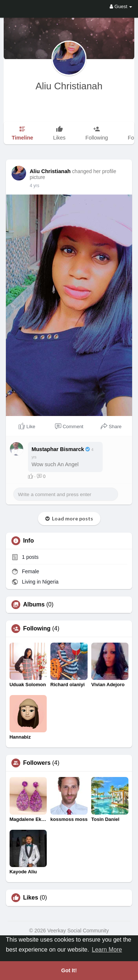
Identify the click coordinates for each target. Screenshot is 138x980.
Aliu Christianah (69, 86)
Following (37, 629)
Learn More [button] (107, 950)
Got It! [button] (69, 970)
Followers (37, 763)
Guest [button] (121, 6)
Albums (34, 605)
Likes (31, 898)
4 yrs (35, 186)
